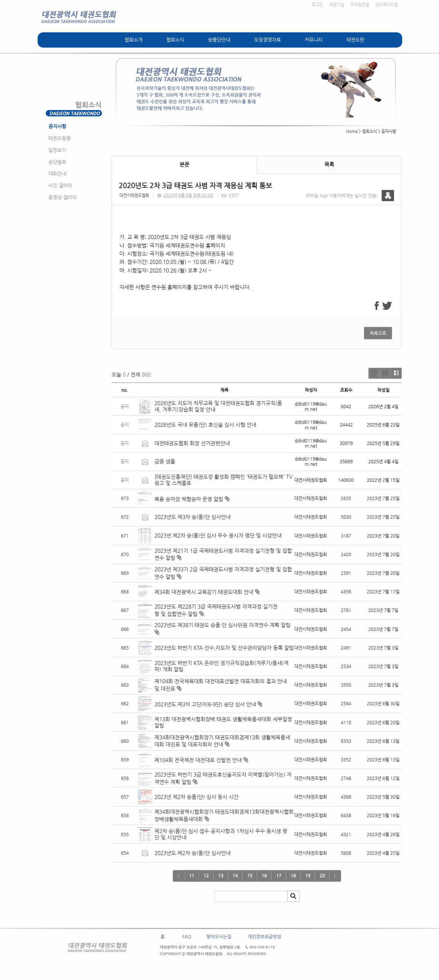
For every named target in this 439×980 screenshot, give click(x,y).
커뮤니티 (314, 40)
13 (221, 876)
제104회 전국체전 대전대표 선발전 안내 (198, 760)
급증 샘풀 (166, 461)
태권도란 (355, 40)
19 (308, 876)
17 (279, 876)
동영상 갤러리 (63, 197)
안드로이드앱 (387, 5)
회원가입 (337, 5)
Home (352, 131)
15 (250, 876)
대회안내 (57, 173)
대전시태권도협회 (134, 195)
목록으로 (378, 333)
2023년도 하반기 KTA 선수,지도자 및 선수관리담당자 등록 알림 (224, 648)
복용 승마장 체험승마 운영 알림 (189, 499)
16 (264, 876)
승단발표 (57, 162)
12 (206, 876)
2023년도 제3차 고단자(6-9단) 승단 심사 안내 (205, 704)
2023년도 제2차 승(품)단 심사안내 (193, 853)
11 (192, 876)
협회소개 (134, 40)
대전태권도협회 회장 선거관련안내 (192, 443)
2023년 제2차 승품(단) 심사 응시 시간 (196, 797)
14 (235, 876)
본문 (185, 164)
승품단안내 (219, 40)
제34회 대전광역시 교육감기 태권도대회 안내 (204, 592)
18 (293, 876)
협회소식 (175, 40)
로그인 (317, 5)
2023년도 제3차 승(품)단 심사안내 (193, 517)
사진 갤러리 (60, 185)
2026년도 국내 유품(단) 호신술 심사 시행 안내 (205, 425)
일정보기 (57, 150)
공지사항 (57, 126)
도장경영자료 (267, 40)
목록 (329, 164)
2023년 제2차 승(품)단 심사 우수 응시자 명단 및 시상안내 (218, 535)
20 (322, 876)
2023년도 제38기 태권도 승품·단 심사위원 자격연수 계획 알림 (222, 625)
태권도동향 (60, 138)
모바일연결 (360, 5)
